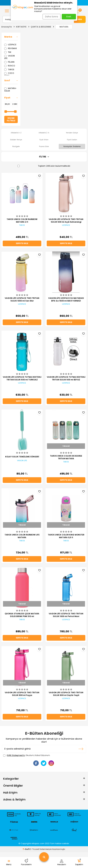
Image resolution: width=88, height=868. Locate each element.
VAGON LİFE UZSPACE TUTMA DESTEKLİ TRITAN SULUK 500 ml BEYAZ (66, 378)
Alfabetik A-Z (16, 133)
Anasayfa (6, 27)
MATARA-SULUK (11, 90)
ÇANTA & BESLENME (41, 27)
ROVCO (10, 66)
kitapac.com (38, 843)
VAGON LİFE (9, 57)
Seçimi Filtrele (11, 119)
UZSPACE (10, 45)
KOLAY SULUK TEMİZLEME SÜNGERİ (22, 457)
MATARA (64, 27)
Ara (80, 19)
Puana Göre (44, 146)
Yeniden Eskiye (72, 133)
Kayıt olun (81, 749)
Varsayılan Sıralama (72, 146)
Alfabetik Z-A (44, 133)
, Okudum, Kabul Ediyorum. (27, 755)
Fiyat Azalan (72, 140)
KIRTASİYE (21, 27)
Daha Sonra (52, 17)
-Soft (26, 849)
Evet (69, 17)
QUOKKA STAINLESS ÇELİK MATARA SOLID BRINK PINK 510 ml (22, 615)
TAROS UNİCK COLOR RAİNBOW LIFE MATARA (22, 536)
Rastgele (16, 146)
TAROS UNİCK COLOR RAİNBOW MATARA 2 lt (22, 221)
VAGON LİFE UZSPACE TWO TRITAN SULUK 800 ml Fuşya (22, 694)
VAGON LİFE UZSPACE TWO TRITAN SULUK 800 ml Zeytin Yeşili (66, 694)
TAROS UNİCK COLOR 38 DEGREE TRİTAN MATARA (66, 457)
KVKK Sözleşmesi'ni (16, 755)
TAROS (9, 69)
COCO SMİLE (9, 74)
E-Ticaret (35, 849)
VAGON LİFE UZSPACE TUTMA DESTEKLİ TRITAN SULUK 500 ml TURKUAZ (22, 378)
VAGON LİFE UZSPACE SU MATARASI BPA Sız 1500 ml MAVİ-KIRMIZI (66, 299)
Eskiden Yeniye (16, 140)
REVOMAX (11, 48)
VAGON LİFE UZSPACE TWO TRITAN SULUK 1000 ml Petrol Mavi (66, 615)
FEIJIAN (9, 62)
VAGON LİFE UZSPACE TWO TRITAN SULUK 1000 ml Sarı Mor (22, 299)
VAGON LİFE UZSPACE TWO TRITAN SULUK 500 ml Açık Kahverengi (66, 221)
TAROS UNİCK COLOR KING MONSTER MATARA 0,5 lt (66, 536)
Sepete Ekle (22, 243)
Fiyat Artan (44, 140)
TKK (8, 52)
